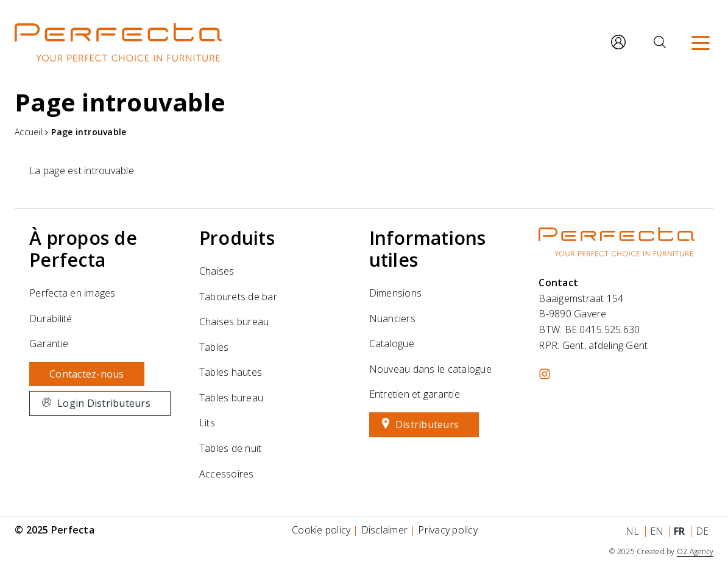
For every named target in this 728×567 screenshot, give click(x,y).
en (657, 531)
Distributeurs (427, 424)
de (702, 531)
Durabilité (51, 319)
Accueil (29, 132)
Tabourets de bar (238, 297)
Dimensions (396, 293)
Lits (207, 423)
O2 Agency (695, 551)
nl (633, 531)
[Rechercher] (660, 42)
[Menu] (701, 42)
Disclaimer (385, 530)
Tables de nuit (231, 448)
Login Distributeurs (104, 403)
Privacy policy (448, 530)
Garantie (49, 343)
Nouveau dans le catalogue (430, 369)
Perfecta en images (72, 293)
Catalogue (392, 343)
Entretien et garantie (415, 394)
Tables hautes (231, 372)
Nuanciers (392, 319)
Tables (214, 347)
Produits (237, 238)
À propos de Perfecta (83, 249)
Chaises (217, 271)
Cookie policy (321, 530)
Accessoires (227, 474)
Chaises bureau (234, 322)
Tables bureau (231, 398)
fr (680, 531)
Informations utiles (428, 249)
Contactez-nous (87, 374)
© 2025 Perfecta (55, 530)
